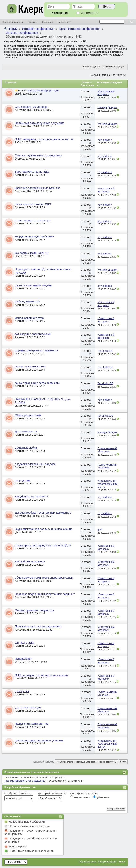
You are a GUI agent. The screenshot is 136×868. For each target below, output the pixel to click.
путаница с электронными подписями (39, 740)
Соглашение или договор (31, 107)
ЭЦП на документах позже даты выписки (41, 675)
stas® (18, 94)
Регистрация (60, 13)
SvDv (18, 143)
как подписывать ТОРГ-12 (32, 253)
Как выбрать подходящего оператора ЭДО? (43, 545)
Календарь (47, 22)
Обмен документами (28, 415)
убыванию (102, 797)
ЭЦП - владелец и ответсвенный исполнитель (44, 139)
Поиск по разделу (113, 67)
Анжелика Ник (23, 110)
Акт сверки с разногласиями (33, 334)
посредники (22, 480)
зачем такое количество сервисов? (38, 383)
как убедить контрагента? (31, 496)
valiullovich (21, 406)
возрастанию (80, 797)
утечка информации (28, 708)
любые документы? (28, 302)
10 (89, 533)
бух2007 (20, 159)
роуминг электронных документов (37, 350)
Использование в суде (29, 318)
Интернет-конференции (38, 29)
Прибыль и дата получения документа (40, 123)
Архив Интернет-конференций (80, 29)
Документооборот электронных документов (43, 513)
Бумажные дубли (26, 448)
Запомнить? (87, 13)
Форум (13, 29)
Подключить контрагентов (32, 724)
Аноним (19, 175)
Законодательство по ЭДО (32, 172)
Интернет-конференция (43, 90)
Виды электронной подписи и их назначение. (44, 529)
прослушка (22, 691)
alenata (19, 256)
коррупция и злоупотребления (34, 237)
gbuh (18, 532)
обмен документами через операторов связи (44, 578)
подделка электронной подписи (35, 464)
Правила (33, 22)
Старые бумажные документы (34, 610)
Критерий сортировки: (52, 793)
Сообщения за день (13, 22)
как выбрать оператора (30, 561)
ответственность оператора (33, 220)
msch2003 (21, 678)
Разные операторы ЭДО (30, 367)
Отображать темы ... (18, 793)
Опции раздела (90, 67)
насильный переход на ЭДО (33, 204)
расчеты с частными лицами (33, 285)
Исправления (23, 659)
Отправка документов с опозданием (38, 155)
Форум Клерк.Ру (108, 861)
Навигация (63, 22)
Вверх (123, 762)
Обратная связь (88, 861)
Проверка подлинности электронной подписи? (45, 594)
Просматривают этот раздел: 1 (24, 781)
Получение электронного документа (38, 626)
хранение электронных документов (38, 188)
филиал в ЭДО (24, 643)
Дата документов (26, 431)
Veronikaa (20, 662)
